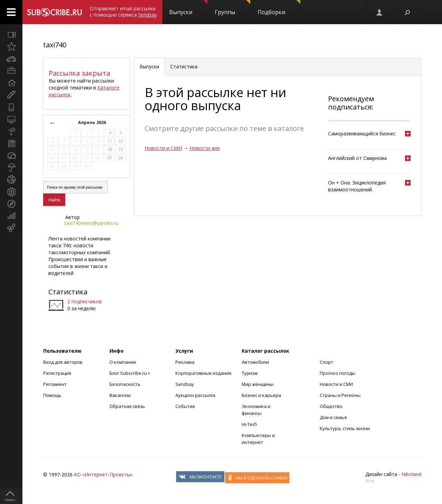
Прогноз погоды (338, 373)
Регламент (55, 384)
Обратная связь (127, 406)
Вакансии (120, 395)
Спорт (326, 362)
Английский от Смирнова (357, 158)
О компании (123, 362)
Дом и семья (333, 417)
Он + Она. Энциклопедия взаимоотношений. (357, 186)
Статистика (68, 292)
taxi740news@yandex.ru (92, 223)
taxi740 (55, 45)
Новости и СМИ (163, 148)
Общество (331, 406)
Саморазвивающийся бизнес (362, 134)
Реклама (185, 362)
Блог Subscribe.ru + (130, 373)
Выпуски (188, 8)
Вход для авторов (63, 362)
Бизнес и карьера (261, 395)
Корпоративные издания (203, 373)
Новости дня (205, 148)
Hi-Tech (249, 424)
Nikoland (411, 474)
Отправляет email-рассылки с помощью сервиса (123, 12)
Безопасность (125, 384)
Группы (233, 8)
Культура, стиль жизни (345, 428)
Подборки (279, 8)
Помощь (52, 395)
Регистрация (57, 373)
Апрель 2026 (92, 122)
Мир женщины (258, 384)
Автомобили (255, 362)
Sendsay (185, 384)
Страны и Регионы (340, 395)
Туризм (250, 373)
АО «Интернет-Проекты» (103, 474)
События (185, 406)
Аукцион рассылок (196, 395)
